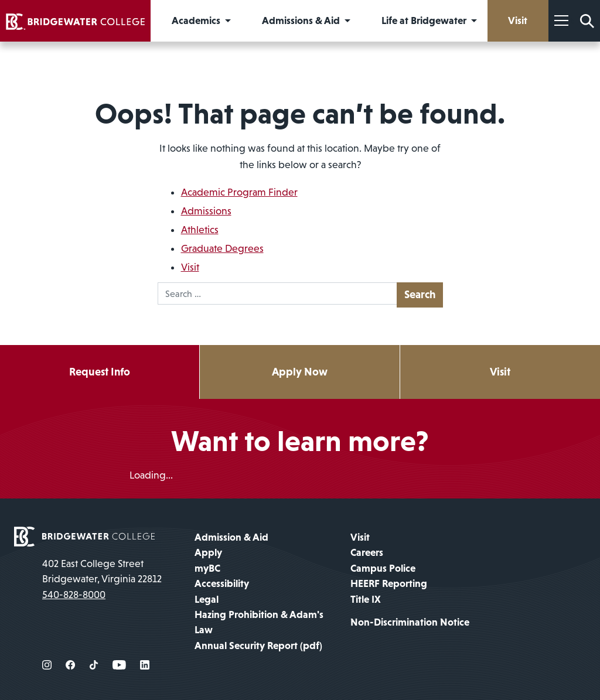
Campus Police (383, 568)
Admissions (206, 211)
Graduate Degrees (222, 248)
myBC (207, 568)
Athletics (200, 230)
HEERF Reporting (389, 583)
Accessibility (222, 583)
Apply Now (300, 372)
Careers (367, 552)
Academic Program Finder (239, 192)
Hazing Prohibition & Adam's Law (259, 622)
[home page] (84, 535)
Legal (207, 599)
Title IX (366, 599)
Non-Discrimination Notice (410, 622)
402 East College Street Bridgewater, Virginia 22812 (102, 571)
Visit (190, 267)
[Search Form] (587, 21)
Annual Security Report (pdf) (258, 646)
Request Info (100, 372)
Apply (208, 552)
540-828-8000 (74, 595)
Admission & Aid (231, 537)
